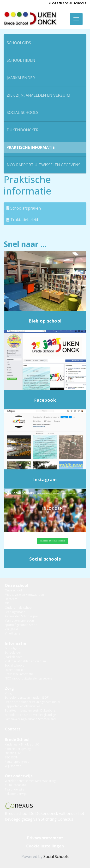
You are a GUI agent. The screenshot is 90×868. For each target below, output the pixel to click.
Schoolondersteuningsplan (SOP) (27, 698)
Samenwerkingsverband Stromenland (30, 719)
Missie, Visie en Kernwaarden (24, 595)
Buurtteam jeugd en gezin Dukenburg (30, 710)
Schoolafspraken (24, 208)
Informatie (15, 643)
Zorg (9, 688)
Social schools (23, 112)
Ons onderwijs (19, 776)
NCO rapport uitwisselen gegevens (44, 165)
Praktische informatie (30, 147)
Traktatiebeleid (22, 220)
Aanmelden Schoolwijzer (21, 616)
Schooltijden (21, 60)
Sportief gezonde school (21, 625)
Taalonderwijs (14, 789)
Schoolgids (19, 43)
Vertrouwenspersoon (19, 620)
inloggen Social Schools (67, 3)
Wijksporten (13, 766)
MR (7, 603)
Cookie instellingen (45, 846)
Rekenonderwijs (16, 794)
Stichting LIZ (13, 753)
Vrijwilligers (12, 633)
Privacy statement (45, 838)
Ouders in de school (19, 608)
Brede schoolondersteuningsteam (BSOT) (33, 702)
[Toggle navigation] (76, 19)
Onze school (16, 585)
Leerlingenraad (15, 612)
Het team (11, 599)
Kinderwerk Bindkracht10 (22, 744)
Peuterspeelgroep (17, 762)
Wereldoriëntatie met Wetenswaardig (30, 781)
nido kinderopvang (18, 749)
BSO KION (12, 757)
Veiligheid (11, 629)
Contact (13, 729)
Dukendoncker (23, 130)
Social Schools (56, 857)
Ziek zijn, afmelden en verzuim (39, 95)
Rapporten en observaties (23, 706)
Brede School (17, 740)
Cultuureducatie (16, 785)
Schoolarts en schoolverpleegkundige (30, 715)
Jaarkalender (21, 78)
